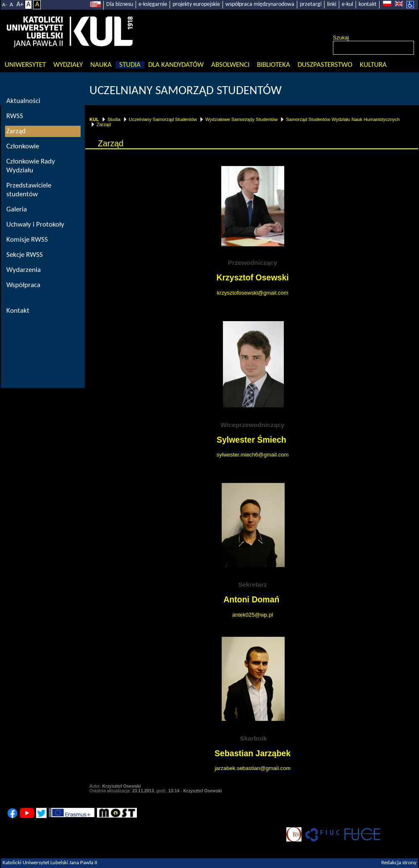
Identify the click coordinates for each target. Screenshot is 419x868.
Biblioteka (274, 65)
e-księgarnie (153, 4)
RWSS (15, 116)
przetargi (311, 4)
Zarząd (104, 124)
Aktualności (23, 101)
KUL (94, 119)
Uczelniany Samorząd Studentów (186, 91)
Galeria (17, 210)
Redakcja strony (399, 863)
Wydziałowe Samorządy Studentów (241, 119)
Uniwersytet (25, 65)
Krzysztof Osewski (252, 277)
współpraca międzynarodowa (260, 4)
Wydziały (68, 65)
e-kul (347, 4)
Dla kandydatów (176, 65)
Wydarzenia (24, 270)
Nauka (101, 65)
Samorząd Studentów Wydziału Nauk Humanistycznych (343, 119)
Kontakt (18, 311)
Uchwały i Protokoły (35, 225)
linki (332, 4)
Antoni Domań (253, 599)
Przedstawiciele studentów (29, 190)
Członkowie (23, 146)
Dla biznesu (120, 4)
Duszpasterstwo (325, 65)
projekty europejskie (196, 4)
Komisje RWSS (27, 240)
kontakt (368, 4)
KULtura (373, 65)
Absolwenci (230, 65)
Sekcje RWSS (25, 255)
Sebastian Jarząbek (253, 753)
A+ (20, 5)
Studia (130, 65)
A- (5, 5)
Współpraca (23, 285)
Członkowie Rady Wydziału (31, 166)
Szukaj (341, 38)
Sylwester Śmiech (251, 440)
